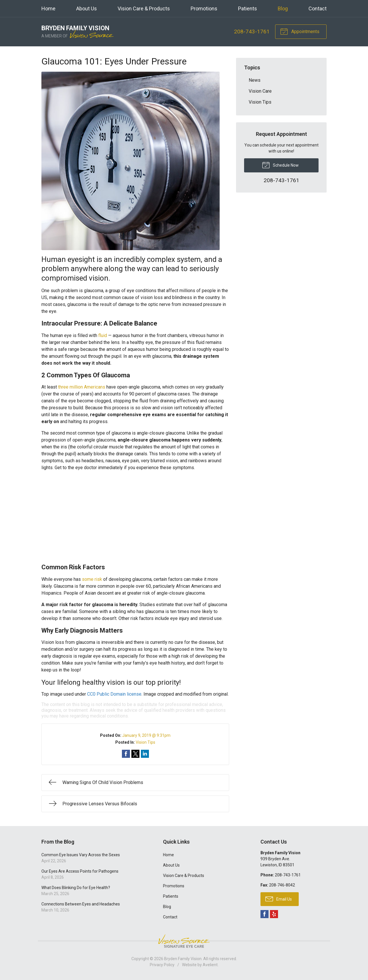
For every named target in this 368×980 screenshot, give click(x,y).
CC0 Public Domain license (114, 694)
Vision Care (260, 91)
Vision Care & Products (144, 8)
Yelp (274, 914)
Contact (318, 8)
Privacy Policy (162, 965)
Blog (283, 8)
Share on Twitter (135, 754)
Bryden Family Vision (183, 959)
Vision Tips (145, 742)
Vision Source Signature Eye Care (184, 941)
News (255, 80)
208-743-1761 (252, 32)
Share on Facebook (126, 754)
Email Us (279, 899)
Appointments (300, 31)
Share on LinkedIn (145, 754)
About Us (87, 8)
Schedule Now (280, 165)
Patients (248, 8)
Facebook (264, 914)
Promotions (204, 8)
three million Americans (82, 387)
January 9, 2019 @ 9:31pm (146, 735)
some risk (92, 579)
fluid (103, 335)
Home (48, 8)
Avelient (210, 965)
